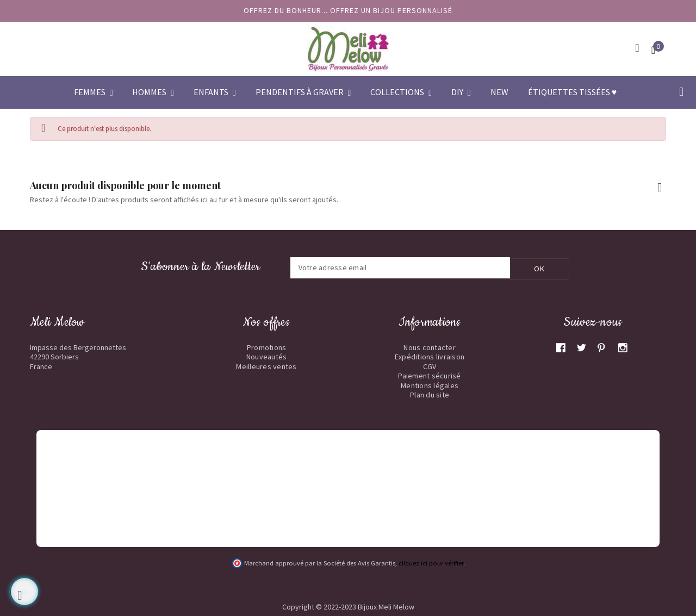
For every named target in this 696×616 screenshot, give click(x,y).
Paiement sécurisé (429, 375)
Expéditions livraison (430, 356)
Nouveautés (267, 356)
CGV (430, 365)
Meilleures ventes (266, 365)
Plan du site (430, 394)
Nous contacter (430, 346)
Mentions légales (430, 384)
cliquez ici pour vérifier (431, 562)
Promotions (267, 346)
